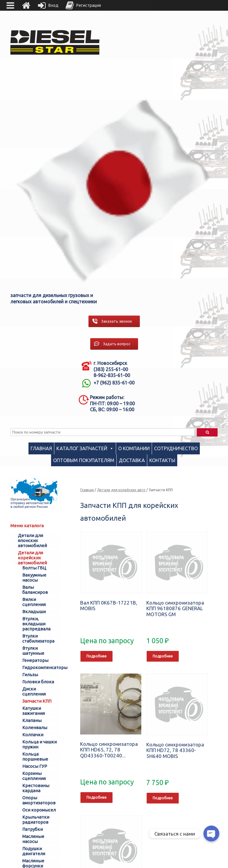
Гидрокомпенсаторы (41, 667)
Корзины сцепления (34, 776)
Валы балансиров (35, 590)
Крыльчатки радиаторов (36, 820)
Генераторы (35, 660)
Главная (41, 448)
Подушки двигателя (34, 851)
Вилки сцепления (34, 602)
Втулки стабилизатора (38, 638)
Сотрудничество (176, 448)
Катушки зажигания (34, 711)
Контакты (162, 460)
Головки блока (38, 682)
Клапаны (32, 720)
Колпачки (33, 735)
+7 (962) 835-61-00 (114, 383)
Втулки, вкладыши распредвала (36, 624)
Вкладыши (34, 612)
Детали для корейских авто (121, 490)
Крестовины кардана (36, 788)
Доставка (132, 460)
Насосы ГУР (35, 766)
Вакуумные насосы (34, 577)
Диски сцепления (34, 691)
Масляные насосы (33, 839)
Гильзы (30, 675)
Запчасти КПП (37, 701)
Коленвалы (35, 727)
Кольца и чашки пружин (39, 744)
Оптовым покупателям (84, 460)
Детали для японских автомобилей (32, 540)
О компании (134, 448)
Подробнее (96, 656)
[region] (114, 186)
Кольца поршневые (35, 756)
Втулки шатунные (33, 651)
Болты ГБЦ (34, 568)
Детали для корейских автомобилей (32, 558)
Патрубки (33, 829)
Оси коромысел (39, 810)
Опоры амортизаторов (39, 800)
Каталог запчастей (82, 448)
